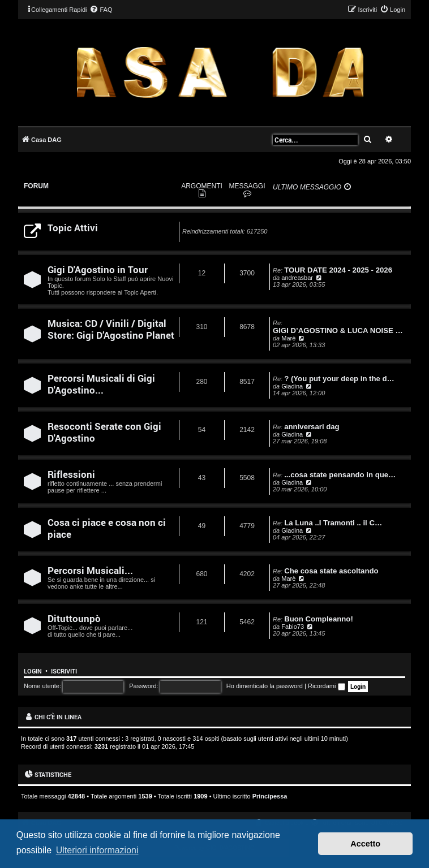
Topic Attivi (73, 228)
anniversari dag (312, 427)
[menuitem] (101, 10)
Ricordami (327, 686)
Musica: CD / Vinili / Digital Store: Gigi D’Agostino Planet (111, 329)
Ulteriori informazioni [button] (97, 850)
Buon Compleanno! (319, 619)
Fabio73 (293, 627)
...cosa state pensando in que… (340, 475)
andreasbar (297, 278)
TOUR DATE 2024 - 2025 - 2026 (338, 270)
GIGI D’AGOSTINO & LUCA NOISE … (338, 331)
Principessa (270, 796)
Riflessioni (71, 474)
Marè (288, 338)
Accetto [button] (365, 844)
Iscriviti (64, 671)
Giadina (292, 386)
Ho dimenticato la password (265, 686)
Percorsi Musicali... (90, 570)
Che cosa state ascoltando (331, 571)
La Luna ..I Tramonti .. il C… (333, 523)
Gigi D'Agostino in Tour (98, 269)
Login (33, 671)
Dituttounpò (74, 618)
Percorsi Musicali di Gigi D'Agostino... (101, 384)
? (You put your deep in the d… (339, 379)
